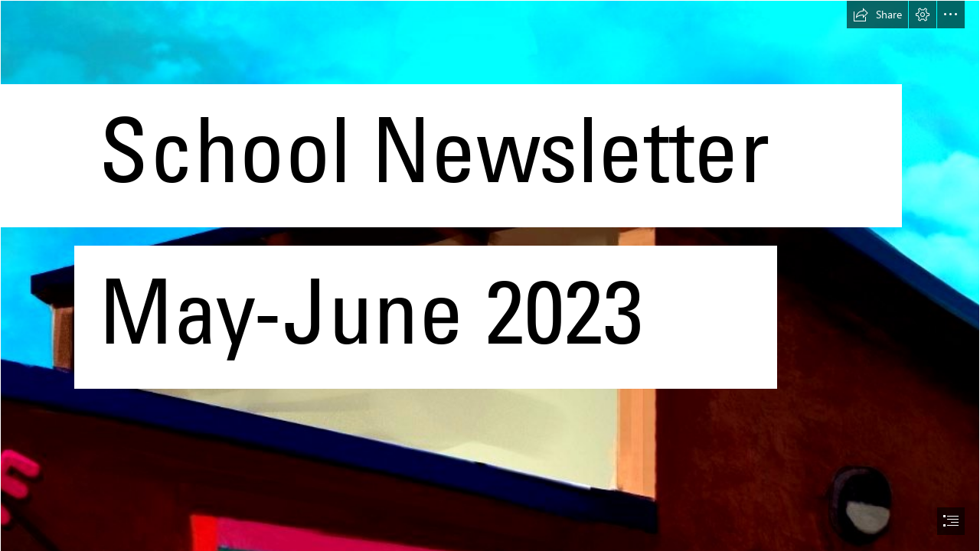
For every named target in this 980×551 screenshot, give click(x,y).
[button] (877, 15)
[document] (490, 275)
